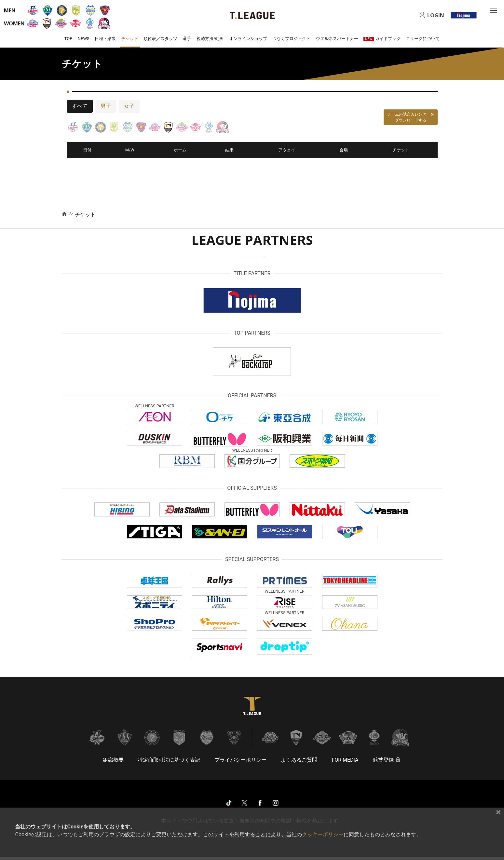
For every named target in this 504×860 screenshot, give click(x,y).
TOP (68, 39)
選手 (187, 39)
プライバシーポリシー (240, 760)
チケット (130, 39)
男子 (106, 106)
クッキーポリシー (323, 834)
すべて (80, 106)
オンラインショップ (248, 39)
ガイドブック (382, 39)
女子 (129, 106)
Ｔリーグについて (423, 39)
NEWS (84, 39)
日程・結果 (105, 39)
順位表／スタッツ (160, 39)
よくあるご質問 (299, 760)
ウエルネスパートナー (337, 39)
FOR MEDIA (345, 760)
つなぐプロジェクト (291, 39)
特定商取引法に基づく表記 (169, 760)
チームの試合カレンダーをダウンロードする (411, 117)
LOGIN (436, 15)
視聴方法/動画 (210, 39)
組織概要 (113, 760)
